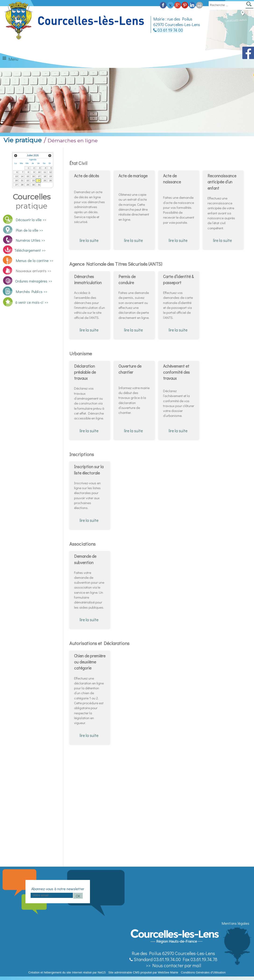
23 (33, 181)
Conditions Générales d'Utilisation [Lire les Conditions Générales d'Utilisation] (203, 972)
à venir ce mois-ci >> (32, 302)
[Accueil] (75, 21)
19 (50, 176)
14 (22, 176)
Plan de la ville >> (29, 230)
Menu (13, 59)
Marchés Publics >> (31, 291)
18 (45, 176)
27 (16, 185)
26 (50, 181)
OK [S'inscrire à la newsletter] (78, 896)
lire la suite (89, 240)
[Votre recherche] (226, 5)
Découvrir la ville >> (31, 220)
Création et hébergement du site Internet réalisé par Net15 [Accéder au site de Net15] (67, 972)
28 (22, 185)
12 (50, 172)
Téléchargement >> (30, 250)
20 (16, 181)
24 (39, 181)
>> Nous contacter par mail (173, 965)
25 (45, 181)
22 (28, 181)
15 (28, 176)
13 (16, 176)
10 (39, 172)
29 (28, 185)
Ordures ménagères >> (34, 281)
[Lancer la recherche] (249, 5)
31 (39, 185)
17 (39, 176)
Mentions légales (236, 923)
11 (45, 172)
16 (33, 176)
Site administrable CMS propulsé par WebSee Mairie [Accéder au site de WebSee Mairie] (143, 972)
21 (22, 181)
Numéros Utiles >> (30, 240)
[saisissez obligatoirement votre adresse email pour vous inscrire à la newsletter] (52, 895)
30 (33, 185)
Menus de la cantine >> (35, 260)
